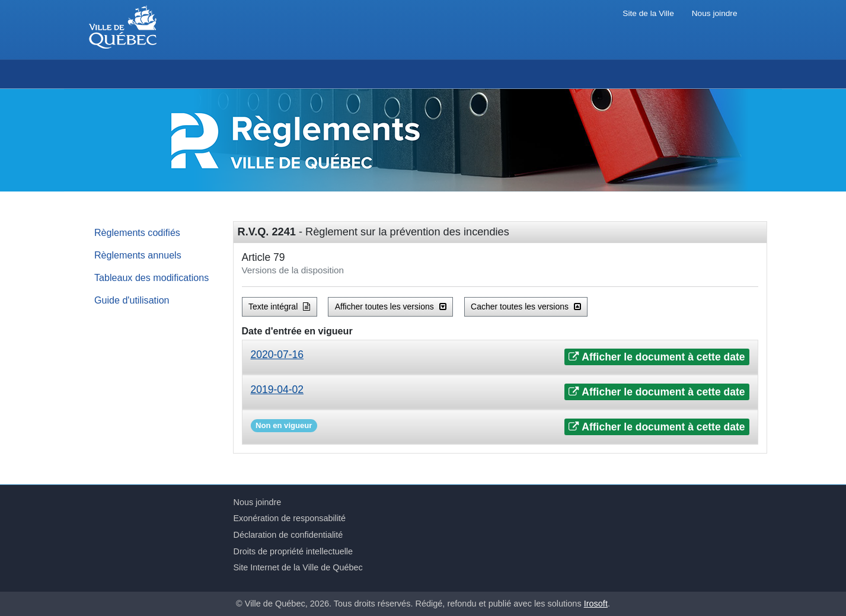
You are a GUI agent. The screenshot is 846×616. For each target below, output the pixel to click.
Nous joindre (715, 13)
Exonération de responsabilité (290, 518)
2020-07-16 (277, 355)
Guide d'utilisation (132, 300)
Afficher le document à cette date (657, 357)
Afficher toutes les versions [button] (391, 307)
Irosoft (596, 604)
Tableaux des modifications (151, 277)
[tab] (500, 357)
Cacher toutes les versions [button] (526, 307)
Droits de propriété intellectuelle (293, 551)
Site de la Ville (648, 13)
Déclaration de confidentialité (288, 535)
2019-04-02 (277, 390)
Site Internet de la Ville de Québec (298, 567)
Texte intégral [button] (279, 307)
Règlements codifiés (137, 232)
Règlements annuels (138, 255)
